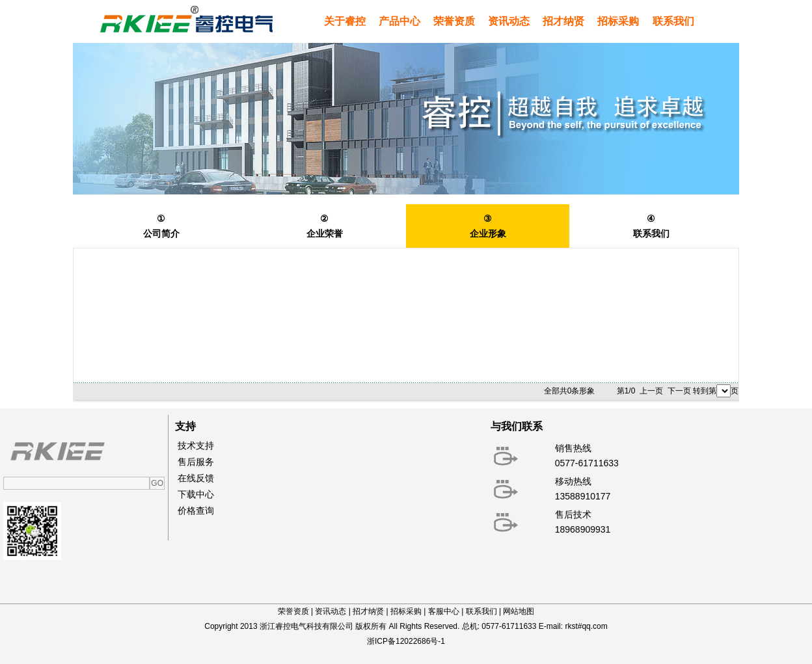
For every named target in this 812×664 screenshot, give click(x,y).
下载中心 (196, 494)
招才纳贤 (563, 21)
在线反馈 (196, 478)
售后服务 (196, 462)
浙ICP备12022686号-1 (406, 641)
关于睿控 (345, 21)
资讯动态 (509, 21)
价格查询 (196, 511)
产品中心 (399, 21)
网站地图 (519, 611)
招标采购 (618, 21)
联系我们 (673, 21)
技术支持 (196, 445)
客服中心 (444, 611)
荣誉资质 (454, 21)
